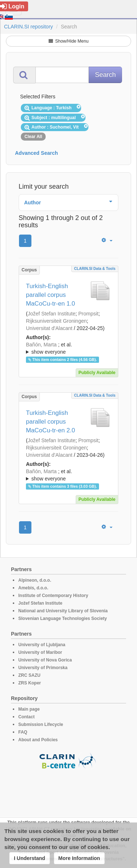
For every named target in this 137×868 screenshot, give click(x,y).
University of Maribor (40, 652)
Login (12, 6)
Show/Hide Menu (69, 41)
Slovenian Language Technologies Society (63, 618)
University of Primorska (43, 668)
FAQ (23, 732)
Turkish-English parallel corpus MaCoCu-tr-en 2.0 (50, 422)
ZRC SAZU (29, 675)
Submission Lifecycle (41, 724)
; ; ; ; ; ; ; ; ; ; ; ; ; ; (68, 475)
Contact (26, 717)
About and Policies (38, 740)
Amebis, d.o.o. (33, 588)
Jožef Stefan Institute (52, 314)
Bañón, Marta (41, 345)
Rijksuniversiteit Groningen (56, 321)
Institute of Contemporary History (53, 596)
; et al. (68, 349)
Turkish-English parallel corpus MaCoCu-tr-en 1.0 (50, 295)
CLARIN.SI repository (28, 27)
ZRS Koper (30, 683)
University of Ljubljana (42, 645)
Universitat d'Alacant (49, 328)
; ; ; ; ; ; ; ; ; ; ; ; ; (68, 348)
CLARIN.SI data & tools (95, 269)
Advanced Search (37, 153)
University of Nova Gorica (45, 660)
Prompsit (88, 314)
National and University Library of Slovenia (63, 611)
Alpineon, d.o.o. (35, 580)
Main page (29, 709)
